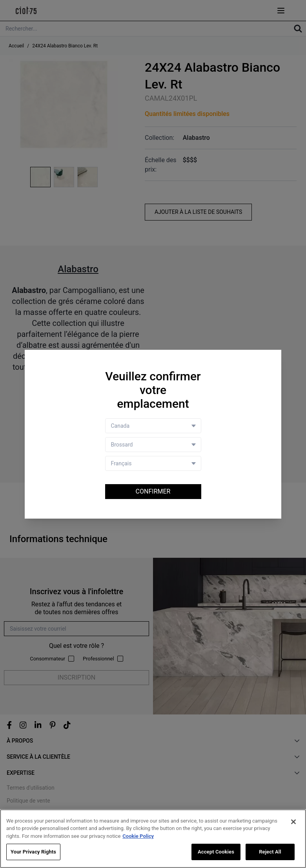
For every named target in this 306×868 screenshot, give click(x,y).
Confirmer (153, 491)
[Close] (293, 822)
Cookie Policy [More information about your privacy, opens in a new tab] (138, 836)
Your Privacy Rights (33, 852)
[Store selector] (153, 445)
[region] (153, 839)
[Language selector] (153, 463)
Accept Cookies (216, 852)
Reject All (270, 852)
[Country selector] (153, 426)
